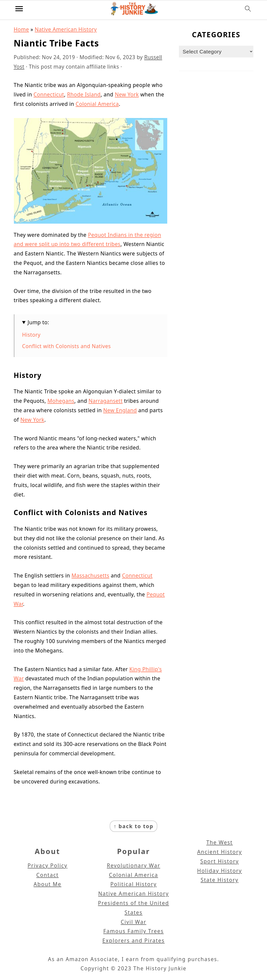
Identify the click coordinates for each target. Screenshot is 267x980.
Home (21, 29)
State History (219, 880)
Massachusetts (90, 575)
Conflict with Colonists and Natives (67, 346)
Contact (47, 875)
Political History (134, 884)
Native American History (66, 29)
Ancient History (219, 852)
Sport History (220, 861)
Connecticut (49, 94)
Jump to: (38, 322)
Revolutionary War (133, 865)
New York (127, 94)
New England (120, 410)
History (31, 335)
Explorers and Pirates (134, 940)
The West (219, 842)
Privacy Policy (48, 865)
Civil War (133, 922)
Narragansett (106, 401)
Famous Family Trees (133, 931)
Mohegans (61, 401)
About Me (47, 884)
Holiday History (219, 871)
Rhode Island (84, 94)
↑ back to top (133, 826)
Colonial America (97, 104)
